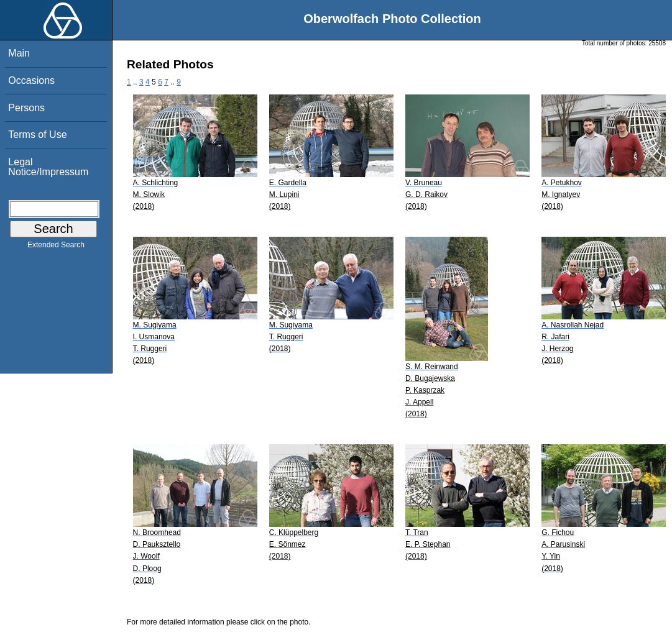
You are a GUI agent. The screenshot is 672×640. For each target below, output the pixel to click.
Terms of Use (37, 135)
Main (19, 53)
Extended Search (56, 247)
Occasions (31, 80)
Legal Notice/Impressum (48, 167)
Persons (26, 108)
